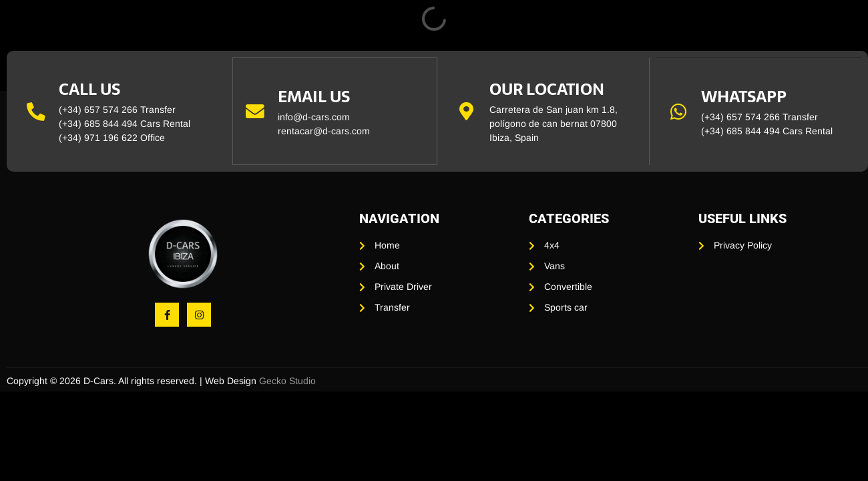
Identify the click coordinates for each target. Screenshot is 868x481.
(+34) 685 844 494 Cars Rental (125, 124)
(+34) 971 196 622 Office (112, 138)
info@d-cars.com (314, 117)
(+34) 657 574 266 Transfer (117, 110)
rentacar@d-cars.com (324, 131)
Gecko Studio (287, 381)
